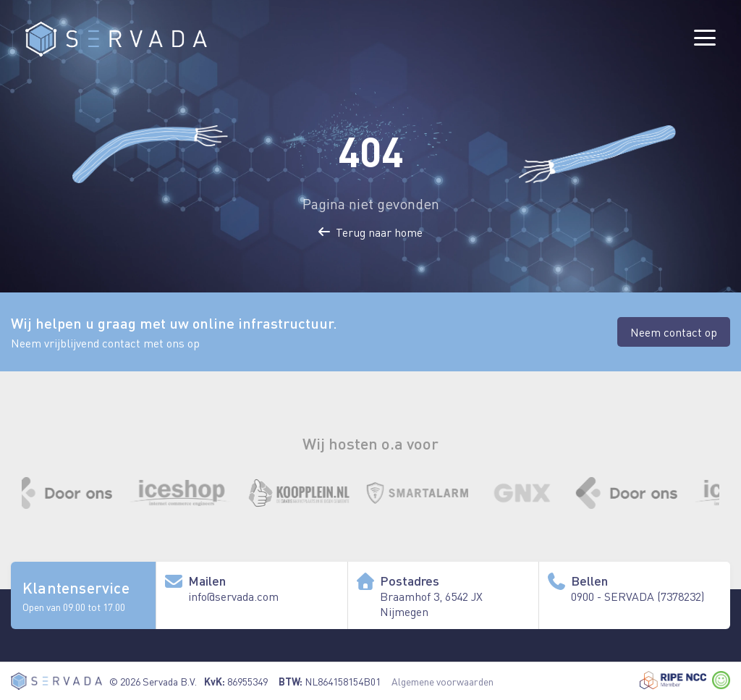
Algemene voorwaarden (443, 681)
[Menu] (705, 38)
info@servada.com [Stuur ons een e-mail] (233, 596)
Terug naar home (370, 232)
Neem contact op (674, 332)
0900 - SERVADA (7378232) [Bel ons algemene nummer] (638, 596)
